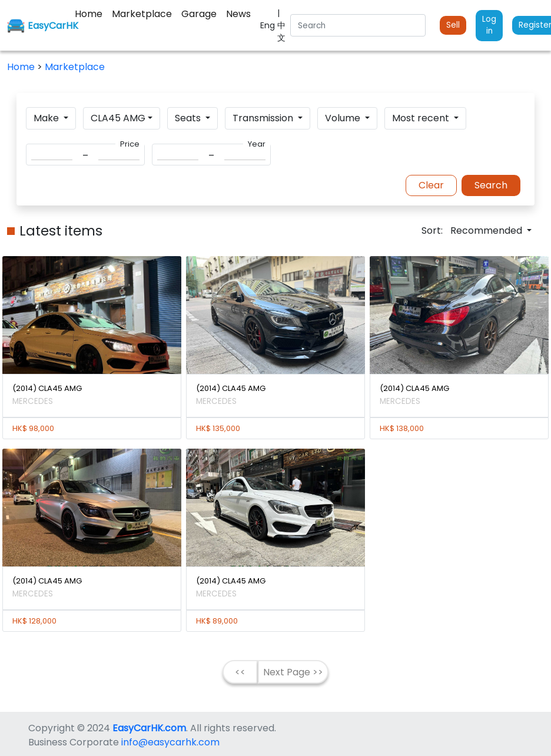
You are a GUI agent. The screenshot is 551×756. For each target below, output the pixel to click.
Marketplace (75, 67)
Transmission (264, 118)
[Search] (358, 25)
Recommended (487, 231)
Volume (344, 118)
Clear (431, 185)
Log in (489, 25)
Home (22, 67)
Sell (453, 25)
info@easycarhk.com (170, 742)
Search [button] (491, 185)
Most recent (422, 118)
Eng (269, 25)
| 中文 (281, 25)
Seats (189, 118)
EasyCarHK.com (149, 728)
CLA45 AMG (118, 118)
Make (47, 118)
